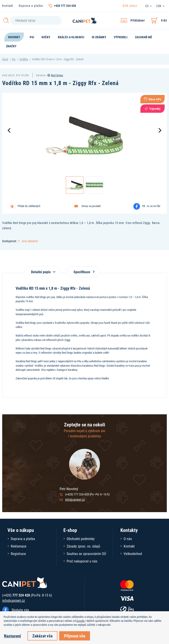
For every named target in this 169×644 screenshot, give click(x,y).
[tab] (42, 270)
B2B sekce (130, 6)
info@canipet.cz (75, 499)
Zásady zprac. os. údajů (83, 546)
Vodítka (24, 59)
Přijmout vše (75, 636)
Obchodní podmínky (81, 539)
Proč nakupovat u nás (82, 561)
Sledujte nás (20, 610)
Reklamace (19, 546)
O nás (128, 539)
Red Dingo (57, 75)
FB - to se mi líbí (151, 206)
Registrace (18, 554)
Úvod (5, 59)
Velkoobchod (133, 554)
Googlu (80, 621)
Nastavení (12, 636)
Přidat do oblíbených (29, 206)
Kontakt (8, 6)
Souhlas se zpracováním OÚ (86, 554)
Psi (14, 59)
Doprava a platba (31, 6)
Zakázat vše (42, 636)
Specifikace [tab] (83, 272)
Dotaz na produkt (91, 206)
